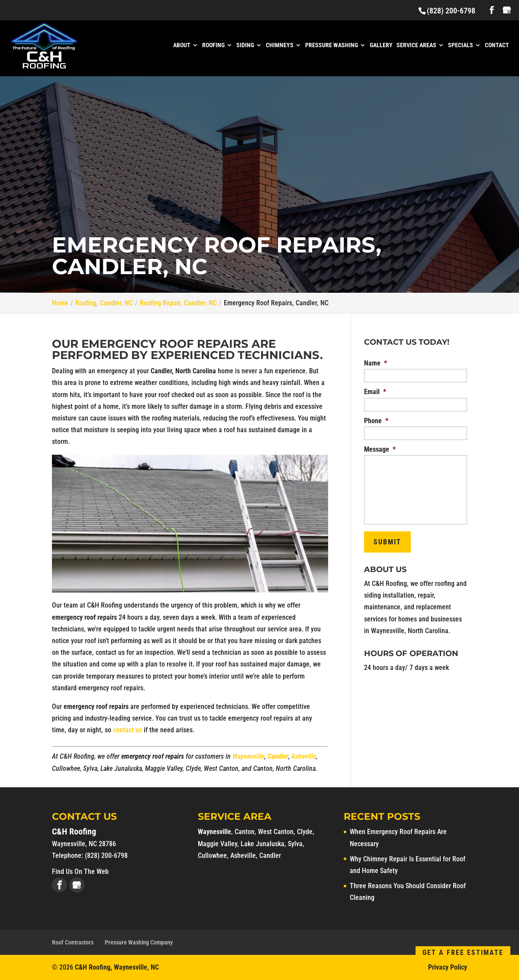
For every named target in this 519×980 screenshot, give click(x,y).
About (182, 45)
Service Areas (416, 45)
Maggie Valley (218, 844)
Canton (245, 832)
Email (375, 392)
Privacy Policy (448, 967)
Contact (497, 45)
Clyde (305, 832)
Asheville (304, 756)
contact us (127, 730)
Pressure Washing (332, 45)
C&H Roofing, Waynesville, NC (117, 967)
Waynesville (248, 756)
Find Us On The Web (80, 872)
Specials (461, 45)
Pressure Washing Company (139, 942)
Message (380, 449)
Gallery (381, 45)
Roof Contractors (73, 942)
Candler (278, 756)
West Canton (276, 832)
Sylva (295, 844)
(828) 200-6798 (451, 11)
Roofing (213, 45)
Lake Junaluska (263, 844)
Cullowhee (212, 855)
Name (376, 363)
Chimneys (280, 45)
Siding (245, 45)
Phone (376, 421)
